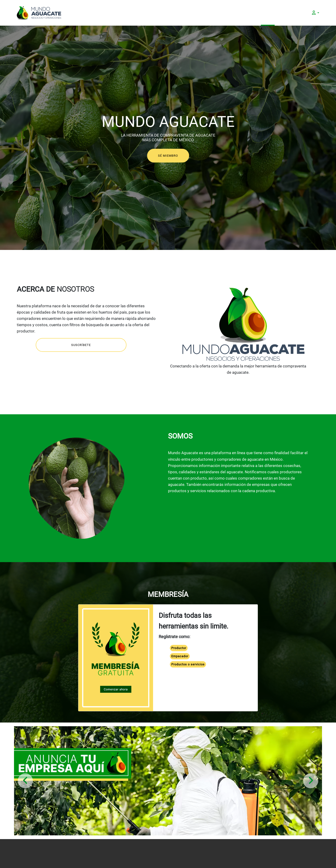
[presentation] (25, 781)
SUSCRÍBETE (81, 345)
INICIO (268, 13)
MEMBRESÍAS (293, 13)
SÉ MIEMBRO (168, 156)
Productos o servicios (188, 664)
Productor (179, 648)
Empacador (180, 656)
